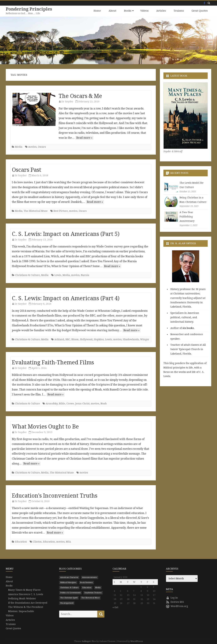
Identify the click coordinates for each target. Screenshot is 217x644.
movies (32, 147)
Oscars (42, 147)
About (112, 11)
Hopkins (99, 339)
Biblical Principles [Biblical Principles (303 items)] (68, 582)
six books (188, 328)
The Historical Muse (36, 211)
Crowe (70, 403)
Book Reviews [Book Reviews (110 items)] (86, 582)
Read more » (84, 138)
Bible (62, 403)
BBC (68, 339)
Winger (145, 339)
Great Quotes (200, 11)
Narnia (85, 275)
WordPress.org (177, 606)
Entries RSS (175, 602)
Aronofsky (52, 403)
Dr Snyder (67, 101)
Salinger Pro (89, 641)
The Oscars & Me (80, 96)
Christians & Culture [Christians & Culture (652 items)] (69, 587)
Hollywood (86, 339)
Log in (172, 598)
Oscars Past (27, 170)
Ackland (59, 339)
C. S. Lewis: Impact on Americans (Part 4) (66, 298)
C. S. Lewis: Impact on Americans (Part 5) (66, 234)
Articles (161, 11)
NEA (68, 542)
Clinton (37, 542)
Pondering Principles (29, 9)
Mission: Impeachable (21, 611)
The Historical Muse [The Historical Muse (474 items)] (90, 598)
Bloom (75, 339)
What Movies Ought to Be (45, 426)
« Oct (115, 607)
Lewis (58, 275)
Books (128, 11)
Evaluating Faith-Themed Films (53, 362)
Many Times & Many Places (24, 590)
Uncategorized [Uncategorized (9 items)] (67, 603)
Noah (104, 403)
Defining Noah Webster (22, 598)
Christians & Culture (27, 275)
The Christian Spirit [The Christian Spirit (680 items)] (69, 598)
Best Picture (61, 211)
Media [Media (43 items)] (98, 587)
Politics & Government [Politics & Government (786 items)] (70, 592)
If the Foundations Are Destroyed (28, 603)
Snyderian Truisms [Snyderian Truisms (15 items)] (93, 592)
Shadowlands (131, 339)
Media (19, 147)
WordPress (137, 641)
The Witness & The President (26, 607)
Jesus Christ (82, 403)
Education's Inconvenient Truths (55, 496)
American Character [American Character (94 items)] (69, 577)
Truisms (179, 11)
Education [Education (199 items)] (87, 587)
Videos (144, 11)
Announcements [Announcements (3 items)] (90, 577)
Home (97, 11)
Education (21, 542)
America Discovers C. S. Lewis (26, 594)
